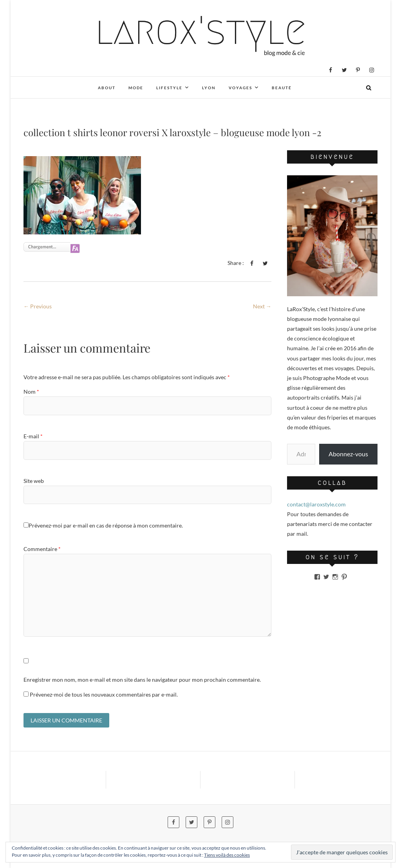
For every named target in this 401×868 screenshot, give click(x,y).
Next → (262, 306)
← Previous (38, 306)
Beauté (282, 88)
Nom (31, 392)
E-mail (33, 436)
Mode (136, 88)
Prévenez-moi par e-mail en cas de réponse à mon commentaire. (103, 525)
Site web (34, 481)
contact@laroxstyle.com (316, 504)
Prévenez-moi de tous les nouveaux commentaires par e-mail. (104, 694)
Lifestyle (169, 88)
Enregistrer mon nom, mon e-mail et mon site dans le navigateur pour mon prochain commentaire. (142, 680)
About (107, 88)
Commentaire (42, 549)
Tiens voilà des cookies (227, 855)
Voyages (240, 88)
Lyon (209, 88)
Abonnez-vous (348, 454)
